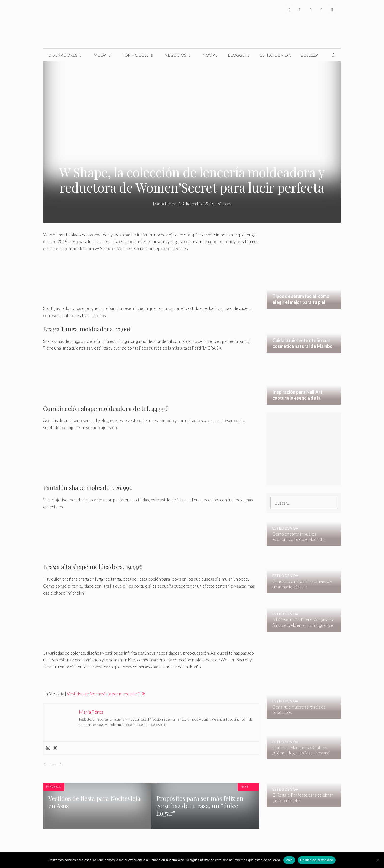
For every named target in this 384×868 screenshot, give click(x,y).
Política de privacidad (317, 860)
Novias (210, 55)
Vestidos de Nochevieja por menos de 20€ (106, 694)
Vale (289, 860)
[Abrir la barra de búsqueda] (333, 55)
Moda (105, 55)
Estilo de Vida (275, 55)
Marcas (224, 204)
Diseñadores (68, 55)
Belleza (310, 55)
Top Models (141, 55)
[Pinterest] (332, 10)
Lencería (56, 764)
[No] (378, 860)
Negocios (181, 55)
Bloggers (239, 55)
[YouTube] (321, 10)
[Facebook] (289, 10)
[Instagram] (311, 10)
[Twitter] (300, 10)
